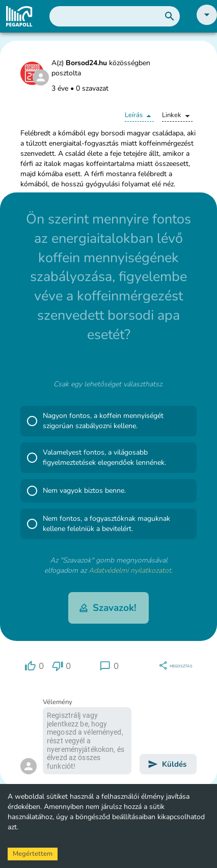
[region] (34, 666)
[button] (207, 23)
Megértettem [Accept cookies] (33, 854)
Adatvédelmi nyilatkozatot (130, 570)
